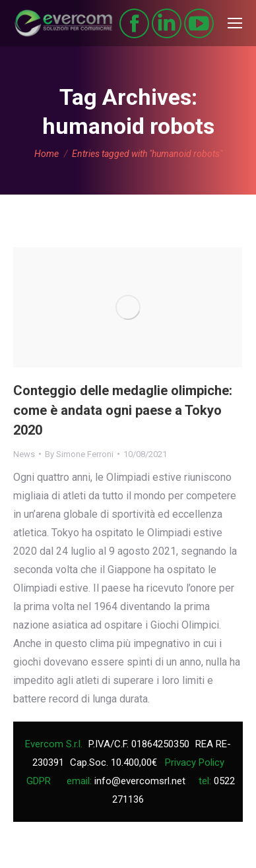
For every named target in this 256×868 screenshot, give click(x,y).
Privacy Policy (195, 762)
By (79, 454)
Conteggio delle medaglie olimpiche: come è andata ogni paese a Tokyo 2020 (123, 410)
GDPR (39, 781)
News (24, 454)
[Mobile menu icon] (235, 23)
